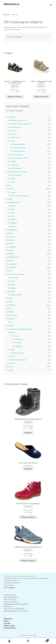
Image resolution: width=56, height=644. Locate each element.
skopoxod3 (11, 587)
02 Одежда (12, 117)
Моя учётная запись (9, 641)
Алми (10, 271)
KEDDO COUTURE (14, 202)
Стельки (16, 336)
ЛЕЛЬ (10, 309)
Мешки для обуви (16, 175)
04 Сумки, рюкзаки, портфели (18, 172)
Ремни (13, 285)
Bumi (12, 216)
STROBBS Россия (14, 257)
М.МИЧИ (11, 312)
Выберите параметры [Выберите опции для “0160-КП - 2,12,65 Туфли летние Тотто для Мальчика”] (15, 96)
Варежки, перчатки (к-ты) (19, 120)
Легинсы (13, 134)
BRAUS (13, 332)
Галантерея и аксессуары (16, 274)
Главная (8, 15)
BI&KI (12, 213)
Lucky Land (12, 237)
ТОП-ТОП (11, 363)
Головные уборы (16, 127)
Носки (13, 141)
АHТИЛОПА (12, 267)
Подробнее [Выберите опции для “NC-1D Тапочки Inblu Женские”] (28, 469)
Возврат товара (9, 625)
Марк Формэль (13, 315)
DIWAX (13, 349)
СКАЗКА (11, 326)
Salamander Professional (18, 360)
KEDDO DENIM (13, 230)
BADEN (13, 206)
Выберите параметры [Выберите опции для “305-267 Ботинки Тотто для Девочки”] (28, 517)
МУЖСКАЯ (12, 319)
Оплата (6, 621)
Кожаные (18, 343)
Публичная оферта (10, 628)
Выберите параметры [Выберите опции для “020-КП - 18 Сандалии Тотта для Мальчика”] (41, 96)
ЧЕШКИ (11, 370)
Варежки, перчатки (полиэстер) (21, 124)
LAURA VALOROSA (16, 295)
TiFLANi (11, 261)
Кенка (10, 302)
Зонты (13, 281)
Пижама (13, 161)
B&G (10, 185)
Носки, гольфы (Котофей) (19, 158)
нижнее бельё (15, 137)
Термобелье (15, 165)
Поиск (28, 641)
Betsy (12, 209)
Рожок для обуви (18, 353)
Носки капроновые (19, 148)
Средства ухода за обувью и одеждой (20, 329)
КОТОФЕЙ (12, 305)
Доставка (7, 623)
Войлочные (19, 339)
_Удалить (14, 192)
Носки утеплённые (19, 151)
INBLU (13, 226)
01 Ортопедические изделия (20, 196)
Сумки (13, 182)
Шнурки (13, 288)
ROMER (11, 244)
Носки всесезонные (19, 144)
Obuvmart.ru (11, 4)
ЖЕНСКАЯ (12, 291)
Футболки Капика (16, 168)
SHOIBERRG (12, 247)
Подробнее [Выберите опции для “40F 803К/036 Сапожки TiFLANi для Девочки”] (28, 433)
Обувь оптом (8, 619)
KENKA (11, 233)
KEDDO (11, 199)
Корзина (43, 640)
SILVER (10, 250)
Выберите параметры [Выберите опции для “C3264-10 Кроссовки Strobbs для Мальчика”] (28, 561)
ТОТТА (11, 367)
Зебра (10, 298)
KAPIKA (11, 189)
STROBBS (11, 254)
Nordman (11, 240)
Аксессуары (14, 278)
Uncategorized (13, 264)
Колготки (14, 131)
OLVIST (13, 356)
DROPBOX (14, 223)
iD (11, 322)
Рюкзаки (13, 178)
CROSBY (13, 220)
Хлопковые (19, 346)
